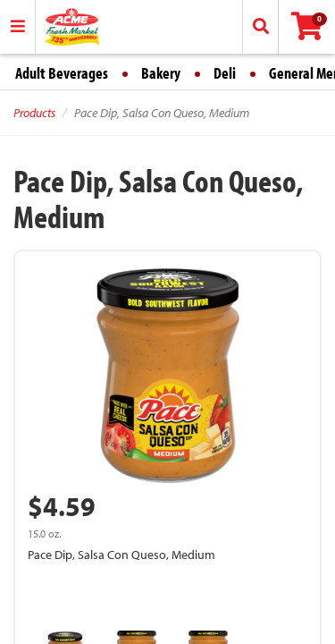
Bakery (161, 73)
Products (34, 113)
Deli (225, 73)
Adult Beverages (62, 73)
